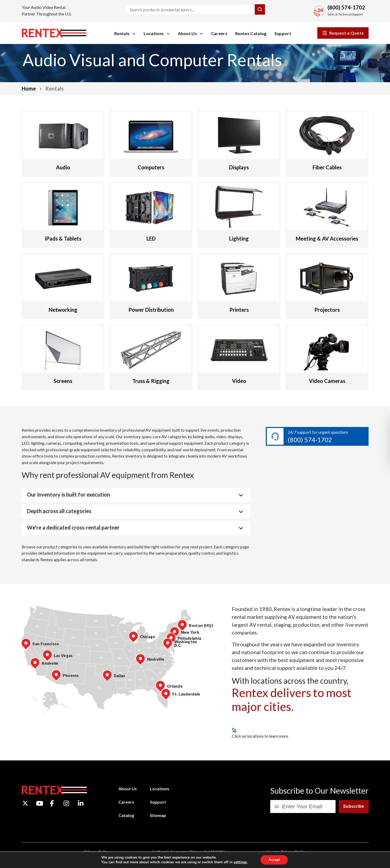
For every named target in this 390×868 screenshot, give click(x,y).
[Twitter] (25, 803)
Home (29, 88)
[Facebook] (52, 803)
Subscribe (353, 806)
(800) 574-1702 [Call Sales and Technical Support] (346, 7)
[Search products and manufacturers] (190, 9)
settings (240, 862)
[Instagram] (66, 803)
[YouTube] (40, 803)
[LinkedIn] (81, 803)
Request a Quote (343, 33)
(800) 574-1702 (310, 440)
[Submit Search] (260, 9)
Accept (274, 860)
